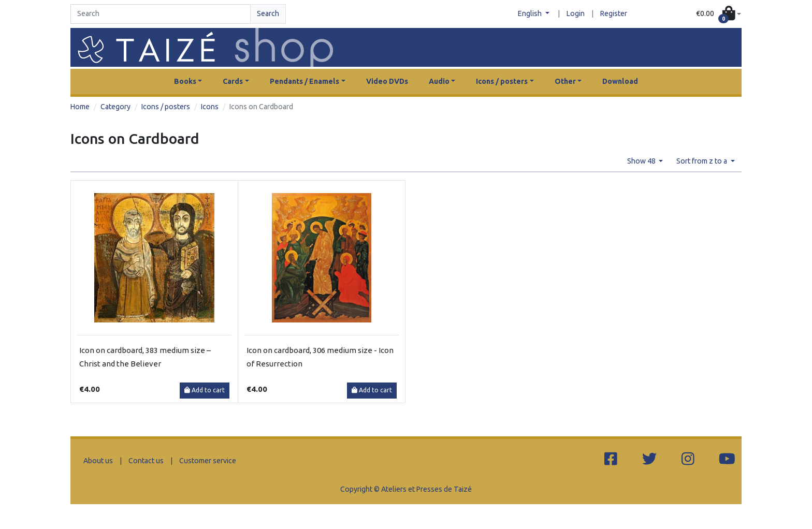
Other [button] (565, 81)
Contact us (146, 461)
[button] (719, 14)
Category (115, 107)
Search (268, 13)
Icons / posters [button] (502, 81)
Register (614, 13)
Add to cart (205, 390)
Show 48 (642, 161)
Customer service (208, 461)
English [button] (531, 13)
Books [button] (185, 81)
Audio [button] (439, 81)
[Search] (161, 14)
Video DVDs (387, 81)
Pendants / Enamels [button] (304, 81)
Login (576, 13)
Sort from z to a (702, 161)
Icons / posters (166, 107)
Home (80, 107)
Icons (210, 107)
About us (98, 461)
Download (620, 81)
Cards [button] (233, 81)
